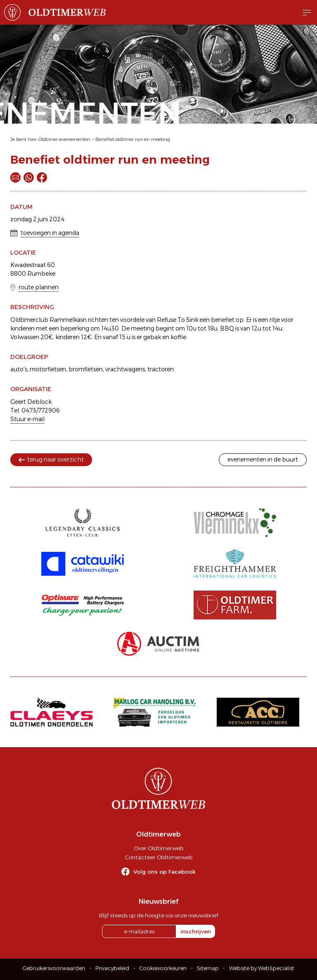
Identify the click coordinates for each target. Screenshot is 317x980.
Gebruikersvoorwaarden (54, 968)
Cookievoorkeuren (163, 968)
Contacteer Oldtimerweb (158, 857)
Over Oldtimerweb (158, 848)
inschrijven (196, 931)
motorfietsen (48, 369)
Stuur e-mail (27, 419)
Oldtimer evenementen (64, 139)
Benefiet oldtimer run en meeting (133, 139)
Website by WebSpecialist (262, 968)
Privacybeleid (112, 968)
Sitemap (208, 968)
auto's (19, 369)
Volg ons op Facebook (164, 872)
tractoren (161, 369)
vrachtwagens (125, 369)
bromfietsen (86, 369)
